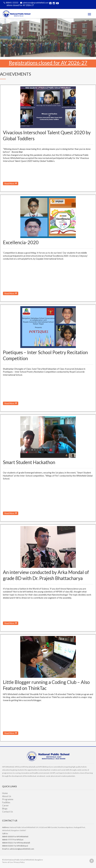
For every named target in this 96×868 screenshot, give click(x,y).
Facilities (6, 802)
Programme (8, 799)
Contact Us (8, 812)
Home (5, 793)
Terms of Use (7, 862)
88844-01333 (8, 846)
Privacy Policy (19, 862)
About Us (7, 796)
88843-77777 (8, 840)
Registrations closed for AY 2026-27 (19, 5)
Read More (11, 183)
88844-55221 (8, 843)
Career (5, 805)
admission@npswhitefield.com (34, 3)
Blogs (5, 809)
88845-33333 (11, 3)
